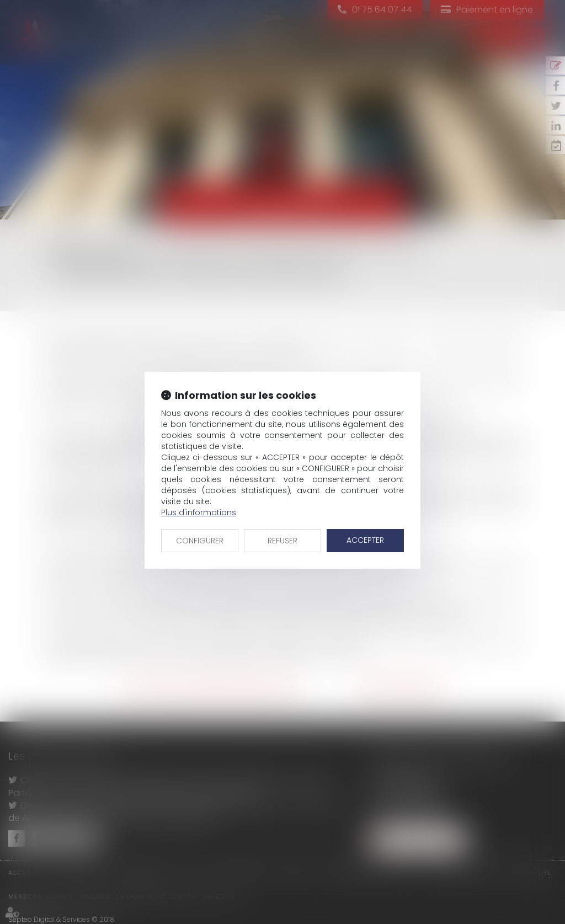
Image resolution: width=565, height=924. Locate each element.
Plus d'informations (199, 512)
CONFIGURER (200, 541)
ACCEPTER (365, 540)
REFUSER (282, 541)
